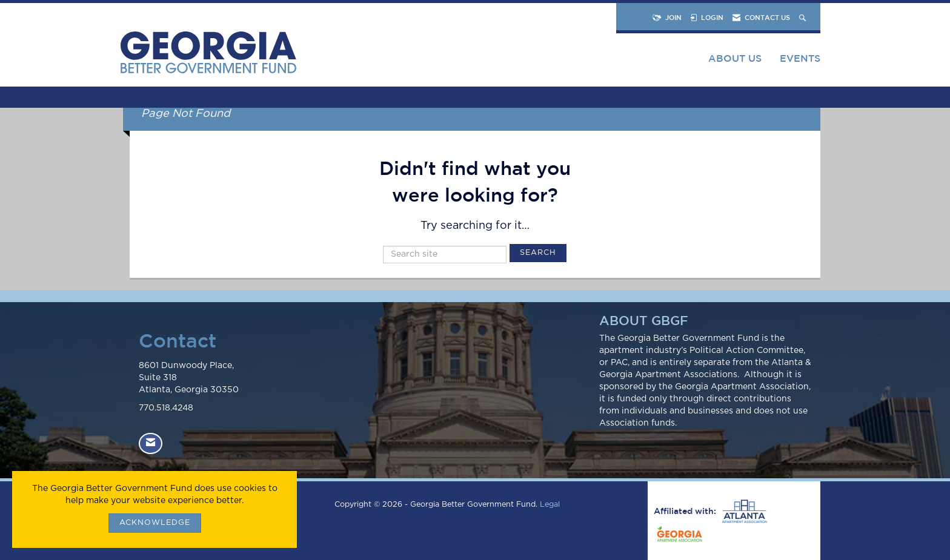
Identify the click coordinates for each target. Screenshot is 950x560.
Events (800, 58)
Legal (550, 505)
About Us (735, 58)
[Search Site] (804, 17)
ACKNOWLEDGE (155, 523)
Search (538, 253)
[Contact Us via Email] (151, 443)
